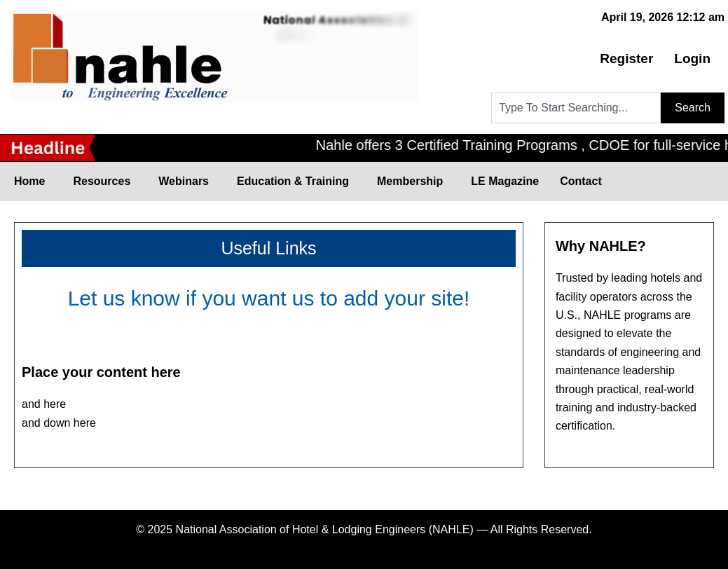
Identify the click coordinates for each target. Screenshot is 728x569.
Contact (580, 181)
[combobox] (576, 108)
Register (626, 59)
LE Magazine (505, 181)
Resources (105, 181)
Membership (413, 181)
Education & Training (296, 181)
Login (692, 59)
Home (33, 181)
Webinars (187, 181)
